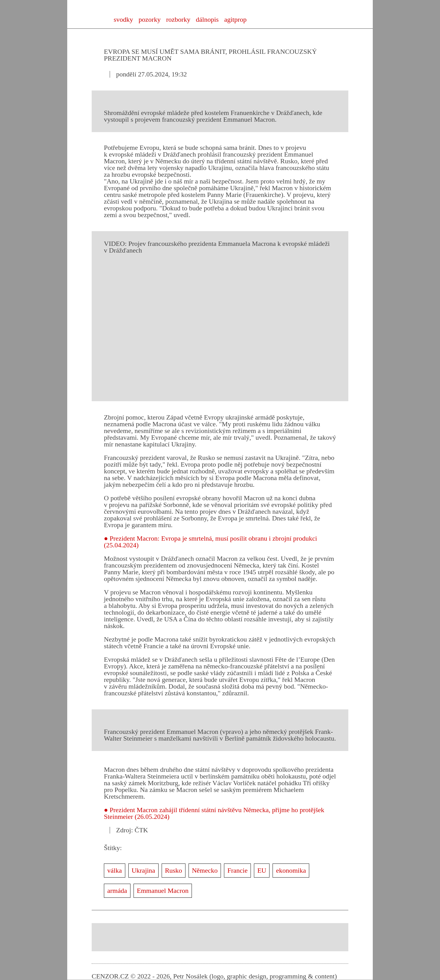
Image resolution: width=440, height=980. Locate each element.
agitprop (235, 19)
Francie (237, 870)
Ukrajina (143, 870)
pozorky (150, 19)
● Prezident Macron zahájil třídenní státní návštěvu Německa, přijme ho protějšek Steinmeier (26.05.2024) (214, 813)
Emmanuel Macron (163, 891)
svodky (123, 19)
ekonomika (291, 870)
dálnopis (207, 19)
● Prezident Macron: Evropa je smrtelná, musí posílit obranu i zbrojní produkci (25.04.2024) (211, 542)
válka (115, 870)
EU (262, 870)
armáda (117, 891)
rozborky (178, 19)
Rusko (174, 870)
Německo (205, 870)
